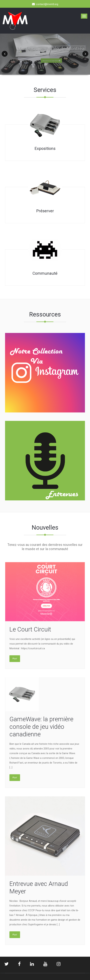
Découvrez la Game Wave (51, 61)
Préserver (45, 211)
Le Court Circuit (30, 629)
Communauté (45, 273)
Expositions (45, 149)
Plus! (15, 659)
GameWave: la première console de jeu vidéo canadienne (41, 727)
